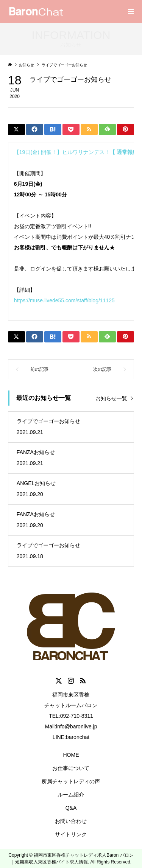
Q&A (71, 808)
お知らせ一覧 (111, 398)
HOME (71, 755)
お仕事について (71, 768)
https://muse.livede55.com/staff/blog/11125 (64, 300)
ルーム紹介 (71, 795)
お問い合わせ (71, 821)
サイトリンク (71, 834)
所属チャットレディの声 (71, 781)
